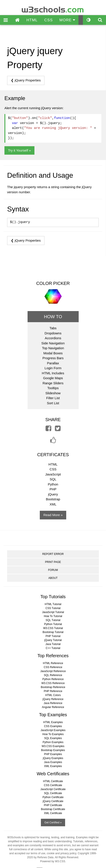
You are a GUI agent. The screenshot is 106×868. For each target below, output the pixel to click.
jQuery (53, 494)
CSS (48, 20)
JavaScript (53, 474)
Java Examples (53, 762)
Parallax (53, 363)
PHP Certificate (53, 805)
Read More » (53, 515)
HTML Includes (53, 373)
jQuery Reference (53, 699)
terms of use (38, 853)
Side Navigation (53, 343)
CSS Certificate (53, 785)
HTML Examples (53, 722)
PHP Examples (53, 754)
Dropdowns (53, 333)
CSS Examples (53, 726)
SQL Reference (53, 675)
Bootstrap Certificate (53, 809)
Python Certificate (53, 797)
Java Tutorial (53, 644)
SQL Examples (53, 738)
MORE (67, 20)
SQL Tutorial (53, 620)
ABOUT (53, 578)
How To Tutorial (53, 616)
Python (53, 484)
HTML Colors (53, 695)
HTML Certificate (53, 781)
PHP (53, 489)
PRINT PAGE (53, 562)
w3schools (53, 9)
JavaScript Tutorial (53, 612)
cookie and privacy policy (62, 853)
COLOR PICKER (53, 283)
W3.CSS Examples (53, 746)
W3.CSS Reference (53, 683)
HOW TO (53, 317)
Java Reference (53, 703)
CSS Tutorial (53, 608)
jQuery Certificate (53, 801)
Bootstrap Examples (53, 750)
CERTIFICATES (53, 455)
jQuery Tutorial (53, 640)
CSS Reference (53, 667)
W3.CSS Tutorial (53, 628)
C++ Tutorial (53, 648)
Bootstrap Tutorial (53, 632)
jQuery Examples (53, 758)
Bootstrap (53, 499)
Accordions (53, 338)
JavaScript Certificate (53, 789)
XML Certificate (53, 813)
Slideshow (53, 393)
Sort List (53, 403)
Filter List (53, 398)
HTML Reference (53, 663)
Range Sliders (53, 383)
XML (53, 504)
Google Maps (53, 378)
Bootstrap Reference (53, 687)
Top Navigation (53, 348)
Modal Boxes (53, 353)
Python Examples (53, 742)
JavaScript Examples (53, 730)
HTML (32, 20)
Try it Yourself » (19, 150)
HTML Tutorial (53, 604)
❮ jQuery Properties (26, 80)
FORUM (53, 570)
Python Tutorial (53, 624)
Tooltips (53, 388)
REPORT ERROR (53, 554)
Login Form (53, 368)
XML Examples (53, 766)
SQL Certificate (53, 793)
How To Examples (53, 734)
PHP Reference (53, 691)
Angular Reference (53, 707)
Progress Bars (53, 358)
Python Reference (53, 679)
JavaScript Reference (53, 671)
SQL (53, 479)
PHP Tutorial (53, 636)
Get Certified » (53, 823)
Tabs (53, 328)
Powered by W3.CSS (53, 861)
